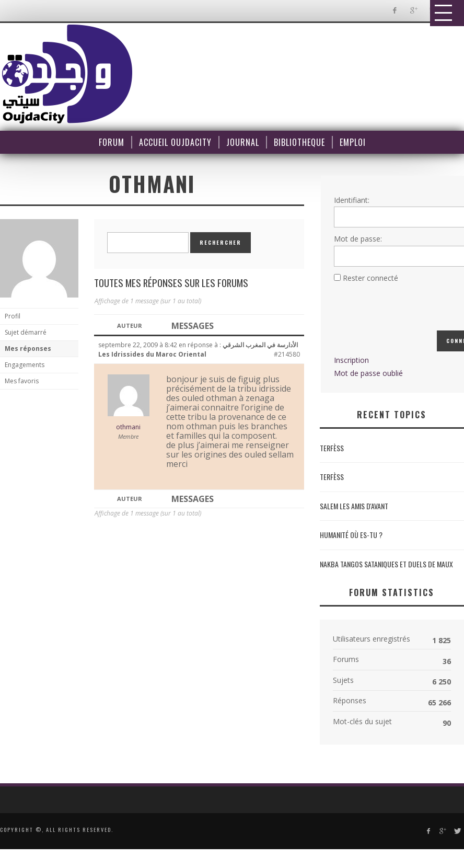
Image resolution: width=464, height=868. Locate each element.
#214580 (287, 354)
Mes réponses (28, 349)
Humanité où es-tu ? (351, 535)
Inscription (351, 360)
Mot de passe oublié (368, 373)
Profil (13, 316)
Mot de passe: (358, 239)
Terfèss (332, 448)
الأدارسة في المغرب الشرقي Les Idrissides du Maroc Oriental (198, 350)
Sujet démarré (26, 332)
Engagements (25, 365)
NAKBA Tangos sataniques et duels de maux (386, 564)
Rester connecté (370, 278)
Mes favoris (22, 381)
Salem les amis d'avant (354, 506)
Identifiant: (352, 200)
